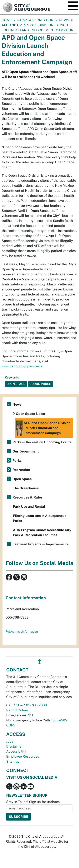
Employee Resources (23, 756)
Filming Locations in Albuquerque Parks (40, 518)
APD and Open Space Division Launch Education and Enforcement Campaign (43, 428)
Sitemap (13, 761)
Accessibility (16, 751)
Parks (17, 461)
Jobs (10, 741)
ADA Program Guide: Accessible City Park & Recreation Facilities (42, 532)
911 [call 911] (31, 715)
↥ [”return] (39, 662)
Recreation (21, 470)
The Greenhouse (26, 488)
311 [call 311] (17, 705)
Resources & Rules (28, 497)
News (64, 20)
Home (7, 20)
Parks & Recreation (35, 20)
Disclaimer (14, 746)
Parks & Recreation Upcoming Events (42, 442)
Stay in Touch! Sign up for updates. (33, 802)
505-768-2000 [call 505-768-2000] (35, 705)
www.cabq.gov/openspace (22, 366)
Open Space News (30, 414)
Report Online (17, 710)
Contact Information (26, 598)
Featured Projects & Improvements (41, 544)
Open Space (22, 479)
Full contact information (22, 632)
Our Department (26, 451)
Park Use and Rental (29, 507)
